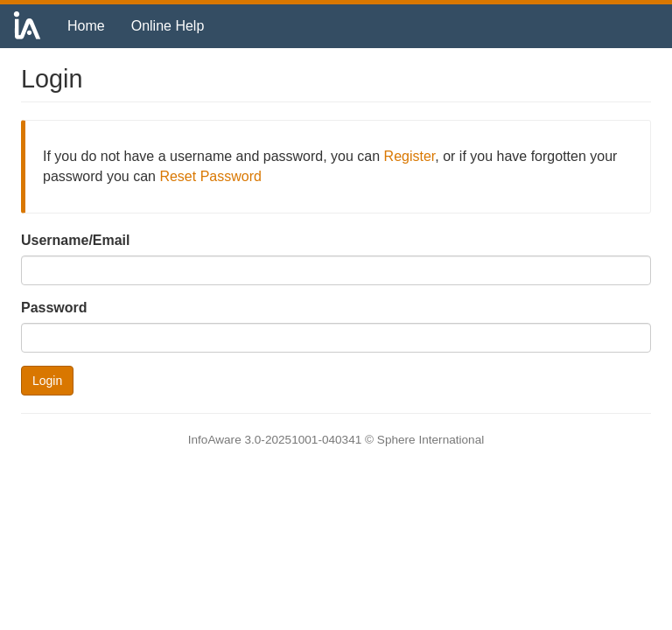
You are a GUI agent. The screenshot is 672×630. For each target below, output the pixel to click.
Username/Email (76, 240)
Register (410, 156)
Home (86, 26)
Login (47, 381)
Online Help (168, 26)
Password (54, 308)
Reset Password (210, 176)
